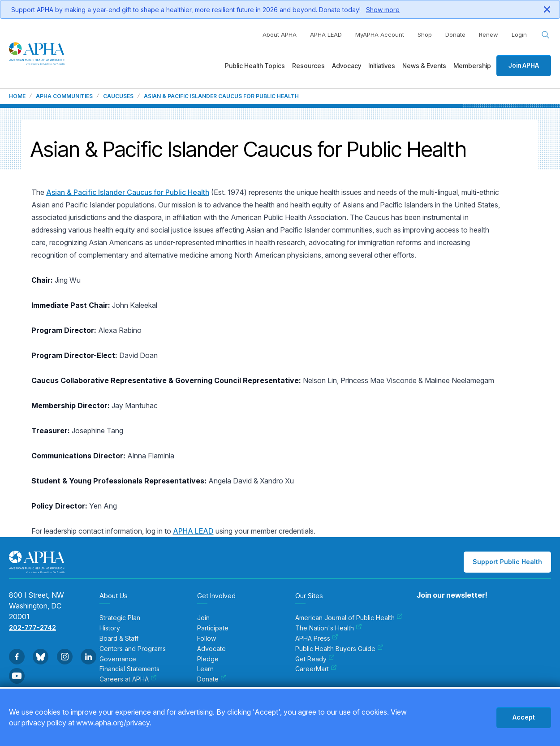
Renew (489, 34)
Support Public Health (507, 562)
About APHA (280, 34)
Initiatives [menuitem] (382, 66)
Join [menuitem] (203, 618)
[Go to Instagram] (65, 657)
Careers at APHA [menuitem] (128, 679)
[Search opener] (546, 35)
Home (17, 96)
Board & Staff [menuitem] (119, 638)
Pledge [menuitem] (208, 659)
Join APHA (524, 65)
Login (519, 34)
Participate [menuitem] (213, 628)
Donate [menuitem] (212, 679)
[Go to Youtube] (17, 676)
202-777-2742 (32, 627)
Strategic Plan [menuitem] (120, 618)
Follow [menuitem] (207, 638)
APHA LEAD (326, 34)
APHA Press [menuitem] (317, 638)
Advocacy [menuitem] (347, 66)
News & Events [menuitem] (424, 66)
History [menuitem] (110, 628)
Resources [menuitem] (308, 66)
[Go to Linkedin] (88, 657)
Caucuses (118, 96)
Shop (425, 34)
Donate (455, 34)
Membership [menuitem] (472, 66)
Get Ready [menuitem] (315, 659)
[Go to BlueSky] (41, 657)
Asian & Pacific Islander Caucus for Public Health (128, 192)
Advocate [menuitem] (211, 649)
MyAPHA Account (380, 34)
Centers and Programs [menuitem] (133, 649)
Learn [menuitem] (205, 669)
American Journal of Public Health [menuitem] (349, 618)
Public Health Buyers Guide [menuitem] (339, 649)
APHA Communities (64, 96)
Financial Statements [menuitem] (129, 669)
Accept (524, 717)
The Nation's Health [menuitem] (329, 628)
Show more (383, 10)
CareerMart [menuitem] (316, 669)
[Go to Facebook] (17, 657)
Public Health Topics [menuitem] (255, 66)
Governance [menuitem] (118, 659)
